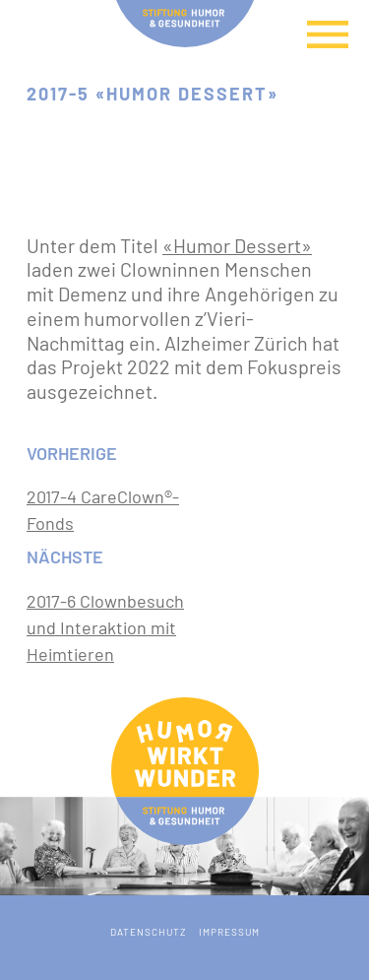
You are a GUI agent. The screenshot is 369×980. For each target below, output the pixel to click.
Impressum (229, 932)
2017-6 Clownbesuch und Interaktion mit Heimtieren (105, 627)
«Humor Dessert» (237, 245)
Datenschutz (148, 932)
